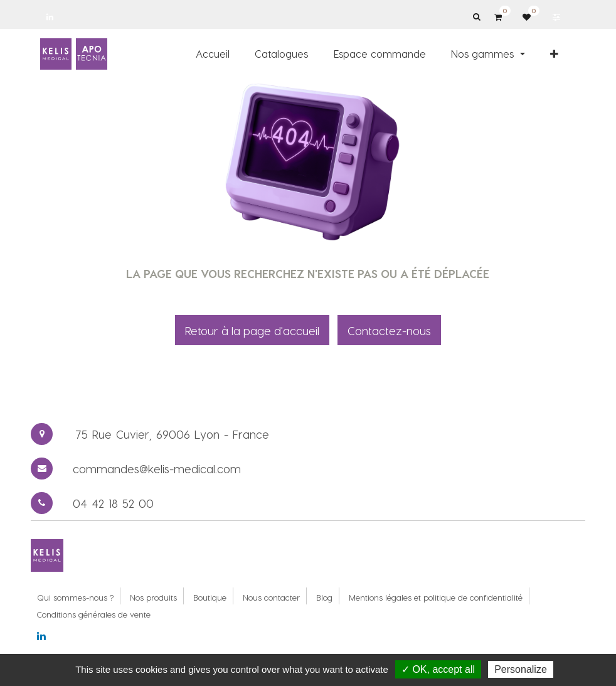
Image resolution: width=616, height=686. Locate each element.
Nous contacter (271, 597)
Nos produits (153, 597)
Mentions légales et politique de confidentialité (436, 597)
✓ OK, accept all (438, 669)
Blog (324, 597)
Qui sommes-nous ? (75, 597)
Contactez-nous (389, 330)
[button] (554, 54)
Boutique (210, 597)
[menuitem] (213, 54)
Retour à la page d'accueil (252, 330)
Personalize (521, 669)
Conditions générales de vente (94, 614)
